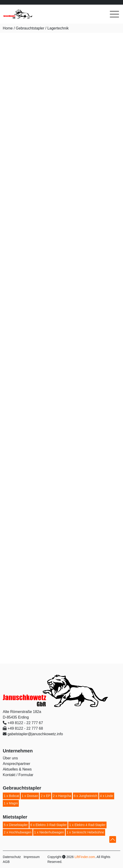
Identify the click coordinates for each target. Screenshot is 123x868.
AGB (6, 862)
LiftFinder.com (85, 857)
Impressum (32, 857)
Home (8, 28)
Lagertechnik (58, 28)
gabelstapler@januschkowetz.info (35, 734)
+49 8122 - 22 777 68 (25, 728)
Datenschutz (12, 857)
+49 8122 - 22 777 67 (25, 723)
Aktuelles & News (17, 769)
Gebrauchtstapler (30, 28)
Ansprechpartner (16, 764)
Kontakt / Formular (18, 775)
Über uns (10, 758)
